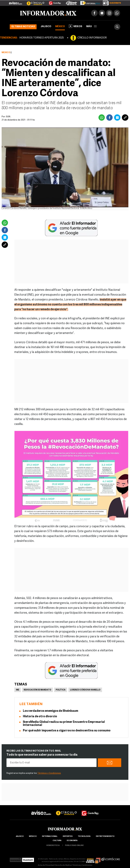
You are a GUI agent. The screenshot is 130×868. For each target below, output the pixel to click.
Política (61, 690)
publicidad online (74, 846)
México (60, 27)
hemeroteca (53, 846)
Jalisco (46, 27)
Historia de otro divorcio (40, 717)
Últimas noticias (23, 27)
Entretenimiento (105, 836)
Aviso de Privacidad (46, 865)
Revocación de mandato (37, 690)
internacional (50, 836)
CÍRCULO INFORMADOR (92, 38)
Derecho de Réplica (63, 865)
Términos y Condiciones (49, 773)
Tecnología (84, 836)
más (91, 27)
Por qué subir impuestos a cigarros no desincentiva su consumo (67, 731)
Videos (76, 26)
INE (18, 690)
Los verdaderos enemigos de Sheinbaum (51, 711)
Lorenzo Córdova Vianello (85, 690)
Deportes (68, 836)
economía (72, 841)
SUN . (9, 117)
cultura (57, 841)
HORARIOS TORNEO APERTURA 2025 (42, 38)
